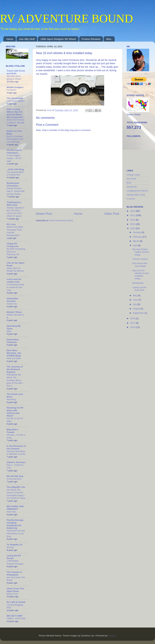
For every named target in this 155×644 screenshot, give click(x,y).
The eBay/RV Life (16, 487)
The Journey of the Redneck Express (15, 369)
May (135, 295)
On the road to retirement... (14, 151)
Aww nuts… (12, 512)
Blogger (112, 636)
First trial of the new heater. (140, 265)
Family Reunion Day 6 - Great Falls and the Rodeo (16, 191)
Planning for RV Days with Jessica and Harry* (15, 412)
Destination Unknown (13, 341)
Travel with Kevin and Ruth (16, 72)
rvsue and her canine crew (14, 281)
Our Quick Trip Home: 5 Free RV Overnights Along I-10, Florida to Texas (16, 494)
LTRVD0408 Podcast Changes (15, 562)
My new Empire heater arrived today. (140, 252)
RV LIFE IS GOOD (16, 602)
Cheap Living (133, 175)
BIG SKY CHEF (15, 616)
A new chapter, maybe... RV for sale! (14, 158)
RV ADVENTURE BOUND (66, 19)
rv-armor (131, 199)
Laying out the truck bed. (139, 289)
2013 (133, 220)
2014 (133, 224)
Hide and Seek (14, 358)
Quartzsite (132, 187)
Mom (9, 331)
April (135, 245)
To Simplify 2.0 (14, 545)
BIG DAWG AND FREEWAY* (15, 508)
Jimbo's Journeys (16, 462)
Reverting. (11, 399)
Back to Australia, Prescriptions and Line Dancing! (15, 139)
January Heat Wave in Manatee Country (16, 453)
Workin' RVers (14, 312)
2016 (133, 318)
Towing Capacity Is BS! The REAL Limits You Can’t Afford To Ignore (16, 212)
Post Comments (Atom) (61, 220)
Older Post (112, 214)
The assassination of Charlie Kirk (15, 173)
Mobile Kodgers (15, 87)
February (138, 237)
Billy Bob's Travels (12, 431)
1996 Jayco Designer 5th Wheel (58, 39)
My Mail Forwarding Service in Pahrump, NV (16, 252)
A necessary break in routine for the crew (15, 287)
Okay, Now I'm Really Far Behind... (16, 270)
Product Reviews (91, 39)
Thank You (12, 304)
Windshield (138, 283)
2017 (133, 323)
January (137, 232)
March (136, 241)
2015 (133, 228)
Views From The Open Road (15, 590)
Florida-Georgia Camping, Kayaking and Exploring (15, 524)
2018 (133, 327)
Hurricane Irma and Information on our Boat (16, 533)
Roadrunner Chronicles (13, 184)
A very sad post (14, 479)
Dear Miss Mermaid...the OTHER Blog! (14, 353)
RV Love (11, 224)
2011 (133, 215)
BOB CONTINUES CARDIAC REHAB (15, 121)
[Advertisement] (140, 384)
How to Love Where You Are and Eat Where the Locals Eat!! (15, 113)
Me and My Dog (15, 476)
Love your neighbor (16, 101)
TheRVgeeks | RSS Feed (14, 204)
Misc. (109, 39)
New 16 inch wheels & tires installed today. (141, 275)
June (136, 300)
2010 (133, 211)
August (137, 309)
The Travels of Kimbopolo (14, 573)
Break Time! (12, 594)
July (135, 304)
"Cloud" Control (140, 259)
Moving (10, 547)
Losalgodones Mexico (138, 191)
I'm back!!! (11, 90)
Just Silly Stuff (27, 39)
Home (10, 39)
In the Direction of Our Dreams (16, 447)
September (139, 313)
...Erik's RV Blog (15, 169)
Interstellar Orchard (12, 300)
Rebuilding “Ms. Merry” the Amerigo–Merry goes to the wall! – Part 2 (15, 380)
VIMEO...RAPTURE (16, 618)
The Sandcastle (15, 98)
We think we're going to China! (14, 78)
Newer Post (44, 214)
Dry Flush (131, 179)
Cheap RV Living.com (13, 245)
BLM (129, 183)
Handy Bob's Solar (136, 195)
